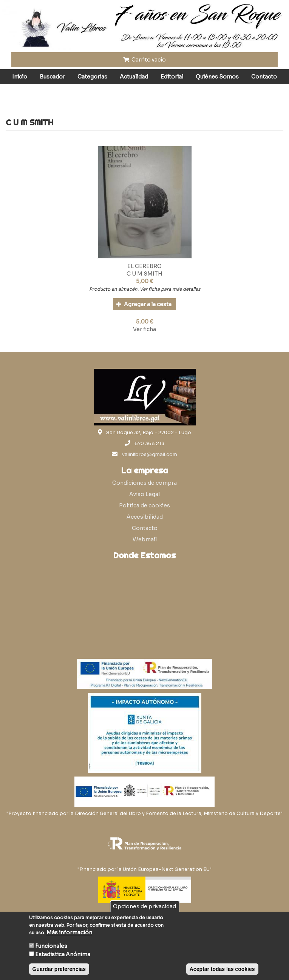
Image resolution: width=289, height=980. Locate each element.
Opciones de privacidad (144, 906)
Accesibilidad (145, 517)
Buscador (52, 77)
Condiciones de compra (144, 483)
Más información (69, 932)
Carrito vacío (145, 60)
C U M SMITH (144, 274)
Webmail (145, 539)
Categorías (92, 77)
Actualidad (134, 77)
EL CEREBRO (144, 266)
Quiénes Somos (217, 77)
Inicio (20, 77)
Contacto (264, 77)
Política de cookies (144, 505)
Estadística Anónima (63, 954)
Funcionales (51, 946)
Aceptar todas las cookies (222, 969)
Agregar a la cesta (144, 304)
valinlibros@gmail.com (150, 455)
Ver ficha (144, 329)
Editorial (172, 77)
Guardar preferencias (59, 969)
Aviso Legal (144, 494)
